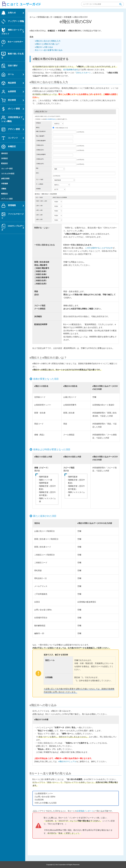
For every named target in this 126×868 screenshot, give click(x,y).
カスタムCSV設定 (8, 174)
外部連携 (5, 184)
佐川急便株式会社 (71, 70)
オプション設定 (7, 199)
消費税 (4, 189)
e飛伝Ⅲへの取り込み (44, 47)
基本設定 (5, 153)
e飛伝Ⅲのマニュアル (67, 761)
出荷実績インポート (85, 811)
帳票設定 (5, 194)
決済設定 (5, 158)
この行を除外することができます (99, 248)
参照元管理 (5, 179)
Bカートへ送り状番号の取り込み (49, 50)
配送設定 (5, 163)
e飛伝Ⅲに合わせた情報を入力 (48, 41)
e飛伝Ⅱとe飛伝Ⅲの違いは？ (47, 44)
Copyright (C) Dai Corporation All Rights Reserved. (63, 865)
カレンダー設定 (7, 169)
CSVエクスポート (83, 73)
